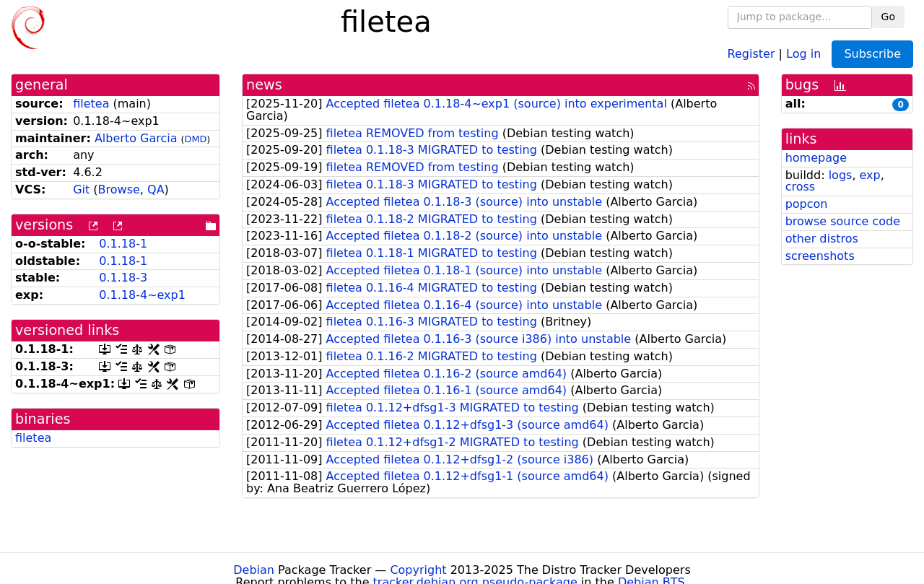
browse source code (843, 221)
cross (800, 187)
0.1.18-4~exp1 (142, 295)
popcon (807, 204)
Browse (119, 189)
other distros (822, 239)
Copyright (418, 570)
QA (156, 189)
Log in (803, 53)
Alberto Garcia (136, 138)
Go (888, 17)
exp (870, 175)
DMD (196, 139)
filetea (91, 104)
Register (751, 53)
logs (841, 175)
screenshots (820, 256)
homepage (816, 158)
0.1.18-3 (123, 278)
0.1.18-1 (123, 244)
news (264, 85)
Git (81, 189)
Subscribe (872, 54)
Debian (254, 570)
